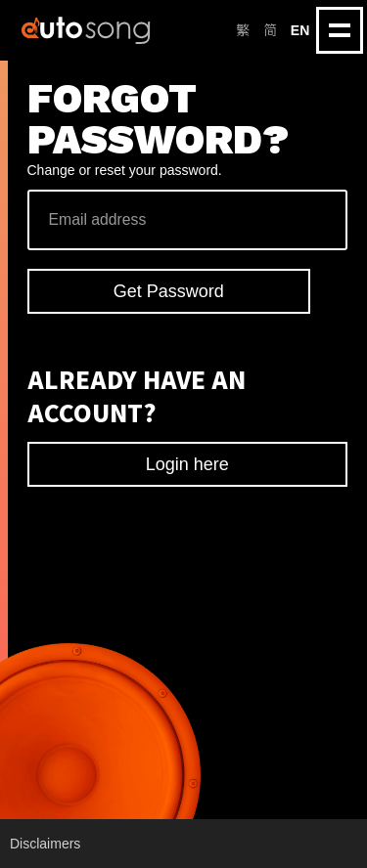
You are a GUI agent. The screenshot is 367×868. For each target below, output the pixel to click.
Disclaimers (45, 844)
